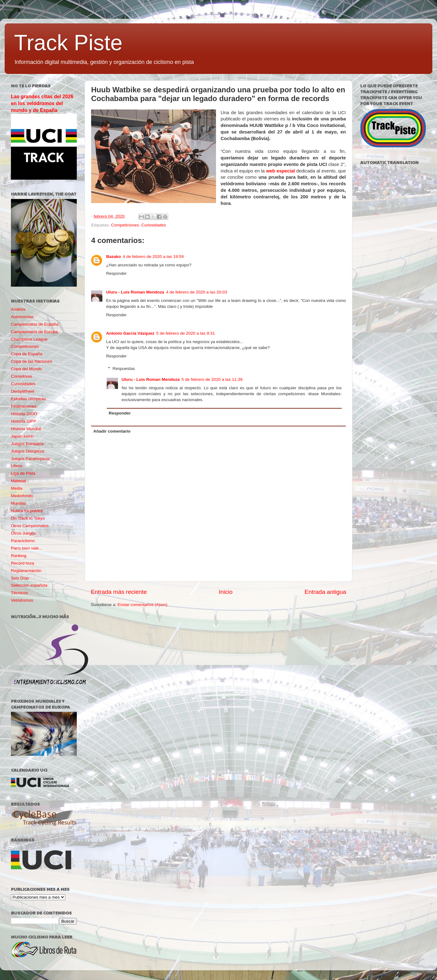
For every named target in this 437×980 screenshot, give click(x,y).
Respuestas (124, 369)
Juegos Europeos (27, 444)
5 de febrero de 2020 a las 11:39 (212, 379)
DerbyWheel (22, 391)
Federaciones (24, 406)
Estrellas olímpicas (29, 399)
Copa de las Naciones (32, 361)
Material (18, 481)
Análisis (18, 309)
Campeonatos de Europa (34, 332)
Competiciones (125, 225)
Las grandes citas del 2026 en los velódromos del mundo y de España (42, 103)
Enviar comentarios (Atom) (143, 605)
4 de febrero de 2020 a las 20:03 (196, 292)
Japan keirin (22, 436)
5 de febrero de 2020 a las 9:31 (186, 333)
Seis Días (20, 578)
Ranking (19, 556)
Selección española (29, 585)
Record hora (22, 563)
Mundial (18, 503)
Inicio (226, 592)
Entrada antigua (325, 592)
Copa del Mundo (26, 369)
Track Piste (68, 43)
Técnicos (19, 593)
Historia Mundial (26, 429)
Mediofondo (22, 496)
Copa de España (27, 354)
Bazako (113, 257)
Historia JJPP (24, 421)
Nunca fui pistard (27, 511)
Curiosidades (154, 225)
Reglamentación (26, 571)
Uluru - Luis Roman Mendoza (135, 292)
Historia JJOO (24, 414)
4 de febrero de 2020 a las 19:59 (153, 257)
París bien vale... (27, 548)
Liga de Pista (23, 473)
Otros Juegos (23, 533)
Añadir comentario (112, 431)
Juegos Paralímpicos (30, 459)
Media (17, 488)
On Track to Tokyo (28, 518)
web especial (281, 171)
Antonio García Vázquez (130, 333)
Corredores (22, 376)
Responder (116, 273)
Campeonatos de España (35, 324)
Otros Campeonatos (30, 526)
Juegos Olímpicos (28, 451)
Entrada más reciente (119, 592)
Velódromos (22, 600)
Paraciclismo (23, 541)
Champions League (29, 339)
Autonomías (22, 317)
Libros (17, 466)
